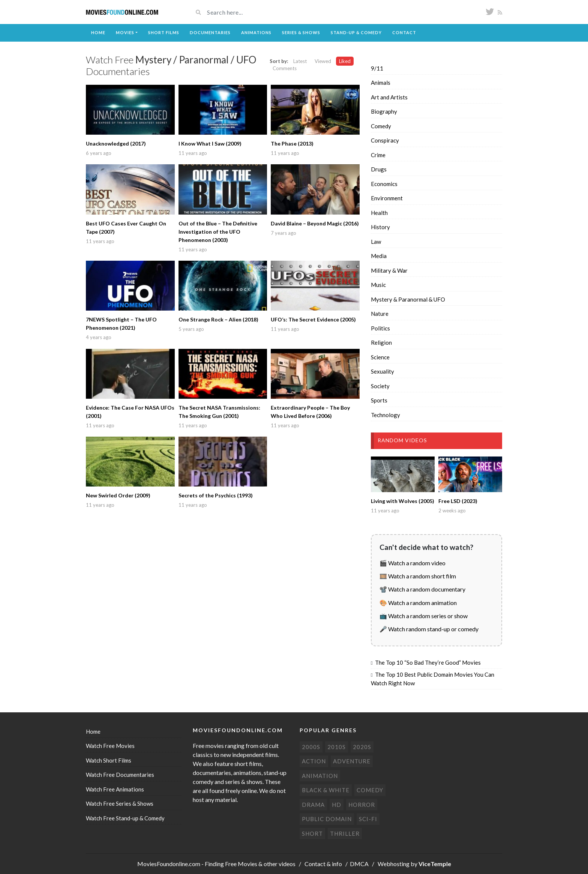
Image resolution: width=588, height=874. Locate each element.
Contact (404, 32)
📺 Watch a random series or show (424, 616)
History (380, 227)
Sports (379, 400)
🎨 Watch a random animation (418, 603)
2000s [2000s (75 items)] (311, 747)
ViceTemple (435, 864)
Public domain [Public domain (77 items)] (327, 819)
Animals (381, 83)
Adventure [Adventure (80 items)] (352, 761)
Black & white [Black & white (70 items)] (326, 790)
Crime (378, 155)
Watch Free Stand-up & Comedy (125, 818)
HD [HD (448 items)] (337, 805)
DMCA (359, 864)
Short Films (164, 32)
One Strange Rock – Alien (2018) (218, 319)
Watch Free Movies (110, 746)
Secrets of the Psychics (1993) (216, 495)
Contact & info (323, 864)
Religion (381, 342)
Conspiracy (385, 140)
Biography (384, 111)
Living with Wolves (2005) (403, 501)
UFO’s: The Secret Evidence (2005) (313, 319)
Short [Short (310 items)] (312, 833)
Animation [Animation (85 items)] (320, 776)
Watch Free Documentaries (120, 775)
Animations (256, 32)
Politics (380, 328)
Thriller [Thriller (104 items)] (345, 833)
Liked (345, 61)
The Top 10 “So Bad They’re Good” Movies (428, 662)
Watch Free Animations (115, 789)
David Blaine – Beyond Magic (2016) (315, 223)
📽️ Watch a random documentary (422, 589)
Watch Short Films (109, 760)
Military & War (389, 270)
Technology (385, 415)
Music (378, 285)
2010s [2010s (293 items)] (337, 747)
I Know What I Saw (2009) (210, 143)
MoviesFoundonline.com (169, 864)
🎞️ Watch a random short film (418, 576)
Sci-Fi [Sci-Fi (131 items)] (368, 819)
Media (379, 256)
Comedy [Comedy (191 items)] (370, 790)
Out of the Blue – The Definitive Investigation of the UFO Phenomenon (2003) (218, 232)
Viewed (323, 61)
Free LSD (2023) (458, 501)
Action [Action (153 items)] (314, 761)
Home (98, 32)
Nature (380, 314)
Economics (384, 184)
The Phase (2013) (292, 143)
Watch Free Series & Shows (120, 803)
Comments (285, 68)
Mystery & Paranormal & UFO (408, 299)
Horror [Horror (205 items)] (362, 805)
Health (379, 213)
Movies (125, 32)
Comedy (381, 126)
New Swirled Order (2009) (118, 495)
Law (376, 242)
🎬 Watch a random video (412, 563)
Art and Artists (389, 97)
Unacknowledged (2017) (116, 143)
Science (380, 357)
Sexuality (382, 371)
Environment (387, 198)
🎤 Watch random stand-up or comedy (429, 629)
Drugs (379, 169)
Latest (300, 61)
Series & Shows (301, 32)
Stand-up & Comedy (356, 32)
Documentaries (210, 32)
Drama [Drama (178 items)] (313, 805)
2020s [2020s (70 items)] (362, 747)
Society (380, 386)
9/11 (377, 68)
